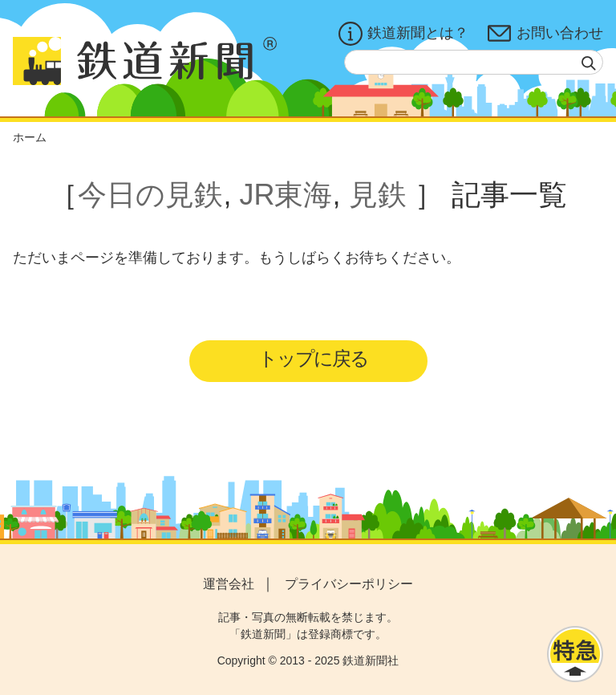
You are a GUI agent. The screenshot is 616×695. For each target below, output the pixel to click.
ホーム (30, 137)
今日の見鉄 (150, 195)
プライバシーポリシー (349, 584)
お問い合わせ (545, 34)
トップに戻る (313, 358)
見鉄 (378, 195)
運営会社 (229, 584)
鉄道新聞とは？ (403, 34)
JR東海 (286, 195)
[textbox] (474, 62)
